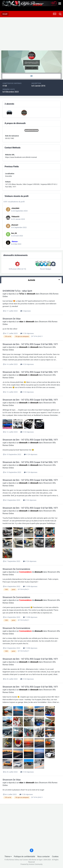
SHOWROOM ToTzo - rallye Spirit (17, 291)
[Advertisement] (22, 34)
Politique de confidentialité (24, 857)
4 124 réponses (27, 364)
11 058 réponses (30, 586)
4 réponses (26, 311)
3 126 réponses (27, 333)
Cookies (55, 857)
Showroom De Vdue (12, 319)
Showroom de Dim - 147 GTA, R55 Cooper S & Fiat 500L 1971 (30, 344)
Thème (8, 857)
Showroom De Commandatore (16, 569)
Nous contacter (44, 857)
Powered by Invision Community (32, 864)
